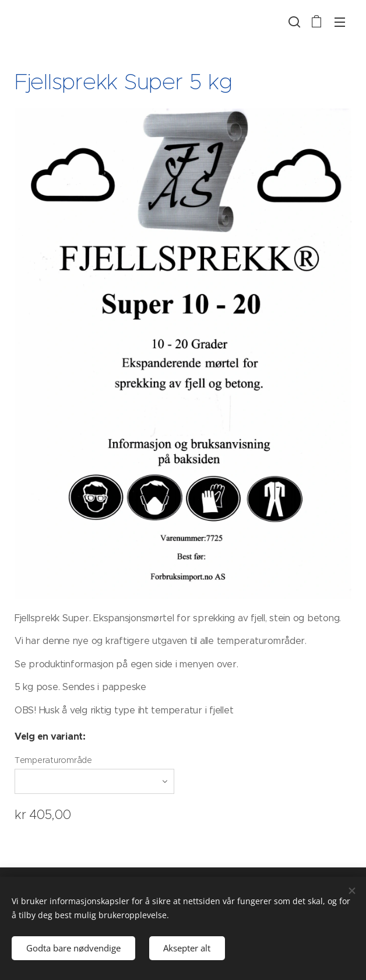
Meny (340, 22)
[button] (293, 22)
